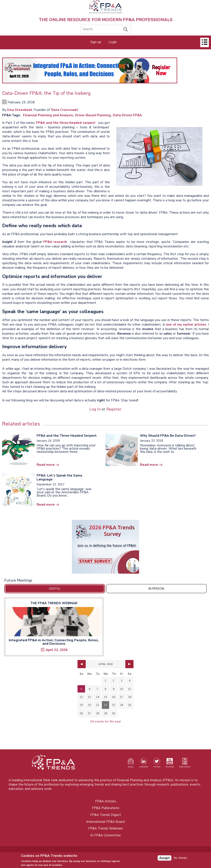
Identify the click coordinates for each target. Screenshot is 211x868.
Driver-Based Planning (93, 115)
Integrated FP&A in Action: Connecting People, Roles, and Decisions (54, 642)
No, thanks (180, 859)
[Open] (205, 42)
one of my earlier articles (186, 325)
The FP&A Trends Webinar (54, 603)
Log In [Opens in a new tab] (95, 409)
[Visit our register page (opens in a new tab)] (131, 764)
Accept (164, 859)
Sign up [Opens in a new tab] (96, 42)
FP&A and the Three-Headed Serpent (67, 436)
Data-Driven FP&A (127, 115)
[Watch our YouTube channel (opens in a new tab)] (170, 764)
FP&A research (56, 242)
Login (113, 42)
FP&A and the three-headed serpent (66, 123)
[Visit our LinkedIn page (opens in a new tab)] (144, 764)
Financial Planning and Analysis (48, 115)
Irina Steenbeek (20, 110)
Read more (46, 465)
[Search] (106, 29)
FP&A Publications (106, 808)
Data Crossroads (65, 110)
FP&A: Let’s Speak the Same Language (59, 477)
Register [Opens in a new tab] (114, 409)
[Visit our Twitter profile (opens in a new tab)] (157, 764)
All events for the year (105, 721)
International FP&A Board (105, 822)
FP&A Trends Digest (106, 815)
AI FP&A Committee (105, 835)
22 (105, 705)
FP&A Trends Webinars (106, 828)
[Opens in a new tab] (105, 547)
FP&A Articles (106, 801)
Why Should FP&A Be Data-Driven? (168, 436)
